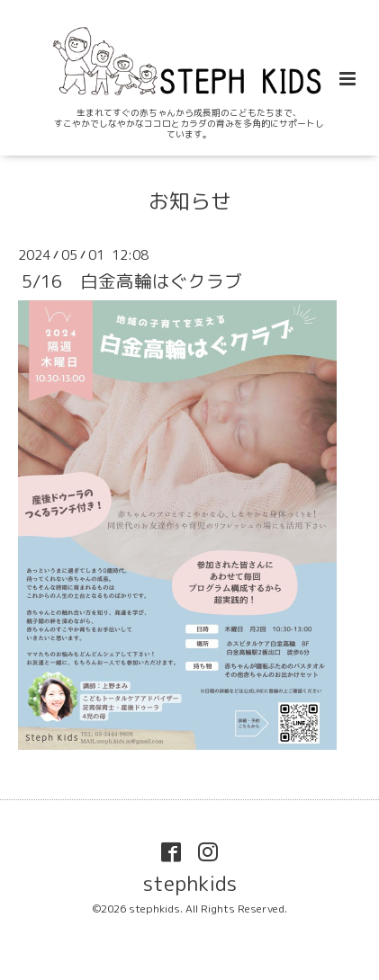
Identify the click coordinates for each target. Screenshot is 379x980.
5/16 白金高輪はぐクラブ (132, 281)
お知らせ (190, 201)
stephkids (190, 883)
